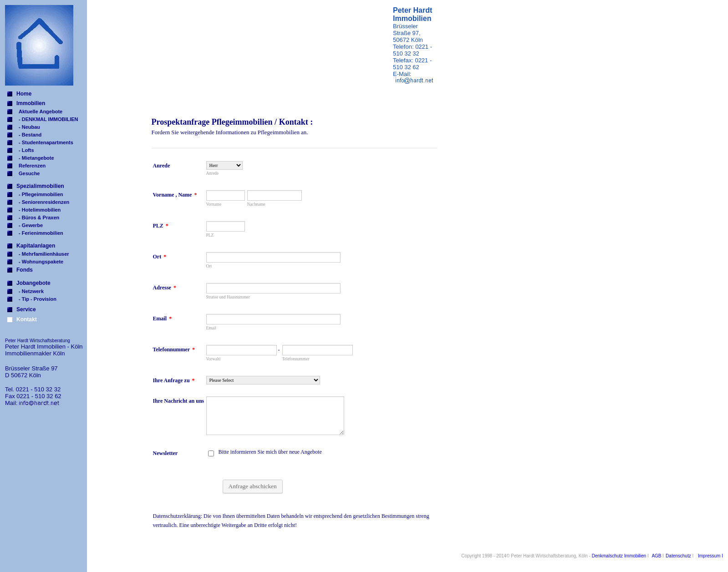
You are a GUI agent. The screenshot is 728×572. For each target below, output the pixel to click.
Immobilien (31, 103)
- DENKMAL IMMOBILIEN (48, 119)
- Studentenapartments (46, 142)
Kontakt (27, 319)
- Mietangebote (36, 158)
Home (24, 94)
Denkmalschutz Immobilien (619, 556)
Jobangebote (33, 283)
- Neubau (29, 127)
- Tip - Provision (38, 299)
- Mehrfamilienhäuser (44, 254)
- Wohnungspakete (41, 262)
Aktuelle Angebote (41, 111)
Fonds (25, 270)
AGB (656, 556)
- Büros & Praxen (39, 218)
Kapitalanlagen (36, 246)
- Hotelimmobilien (40, 210)
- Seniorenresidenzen (44, 202)
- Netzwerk (31, 291)
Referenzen (32, 166)
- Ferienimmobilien (41, 233)
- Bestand (30, 135)
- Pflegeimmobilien (41, 194)
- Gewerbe (31, 225)
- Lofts (26, 150)
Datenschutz (678, 556)
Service (26, 309)
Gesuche (29, 173)
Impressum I (710, 556)
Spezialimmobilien (40, 186)
